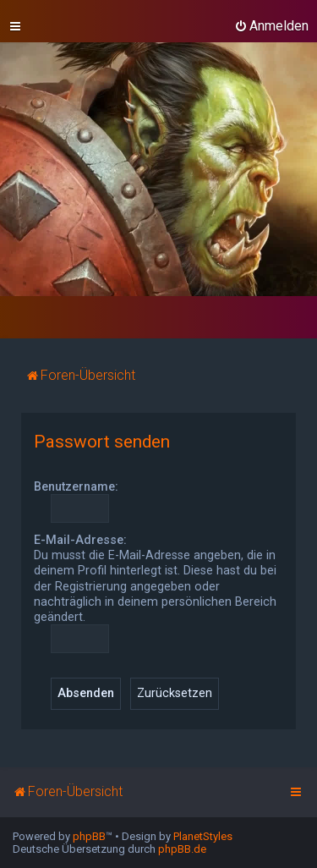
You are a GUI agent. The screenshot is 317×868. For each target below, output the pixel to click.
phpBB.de (182, 849)
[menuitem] (271, 26)
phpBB (89, 836)
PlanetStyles (203, 836)
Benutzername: (76, 486)
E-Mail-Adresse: (80, 540)
